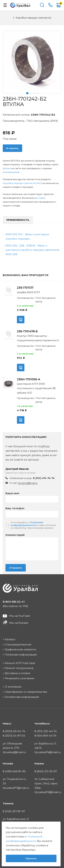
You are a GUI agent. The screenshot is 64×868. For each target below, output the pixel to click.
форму (7, 168)
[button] (27, 93)
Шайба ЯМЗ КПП (29, 292)
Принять (31, 858)
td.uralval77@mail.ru (16, 788)
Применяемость (18, 220)
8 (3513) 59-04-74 (14, 731)
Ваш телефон (15, 508)
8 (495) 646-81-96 (14, 771)
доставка (40, 198)
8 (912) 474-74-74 (44, 478)
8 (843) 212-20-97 (46, 771)
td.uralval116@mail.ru (48, 792)
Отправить (16, 568)
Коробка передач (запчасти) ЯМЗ (23, 183)
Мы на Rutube (19, 623)
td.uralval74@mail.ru (48, 752)
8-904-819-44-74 (45, 736)
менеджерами (11, 172)
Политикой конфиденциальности (27, 524)
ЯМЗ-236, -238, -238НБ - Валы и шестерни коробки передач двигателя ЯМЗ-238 (32, 250)
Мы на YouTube (20, 616)
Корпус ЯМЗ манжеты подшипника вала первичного (38, 338)
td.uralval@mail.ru (28, 483)
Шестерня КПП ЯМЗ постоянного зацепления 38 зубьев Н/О (36, 388)
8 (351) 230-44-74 (46, 731)
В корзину (12, 148)
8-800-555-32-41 (50, 5)
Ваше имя (12, 493)
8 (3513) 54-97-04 (14, 736)
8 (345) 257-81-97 (14, 811)
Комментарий (15, 535)
